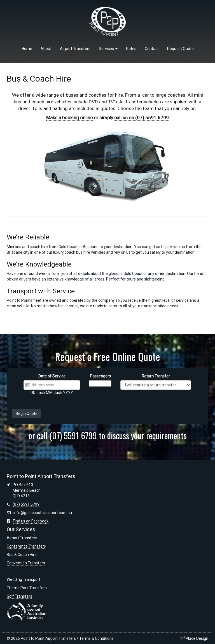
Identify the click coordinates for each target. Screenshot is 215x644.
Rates (131, 49)
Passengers (100, 376)
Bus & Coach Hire (22, 555)
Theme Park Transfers (27, 588)
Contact (152, 49)
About (46, 49)
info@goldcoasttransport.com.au (43, 513)
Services (108, 49)
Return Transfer (156, 376)
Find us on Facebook (31, 521)
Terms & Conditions (96, 638)
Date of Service (52, 376)
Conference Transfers (26, 546)
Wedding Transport (24, 579)
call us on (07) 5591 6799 (142, 118)
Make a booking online (69, 118)
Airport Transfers (75, 49)
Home (27, 49)
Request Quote (180, 49)
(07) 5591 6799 (26, 504)
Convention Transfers (26, 563)
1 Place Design (194, 638)
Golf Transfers (19, 596)
